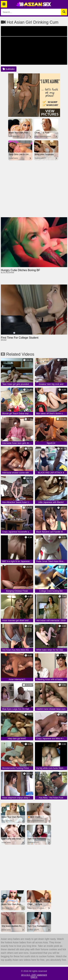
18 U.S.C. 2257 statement (34, 975)
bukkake (9, 69)
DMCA (34, 977)
